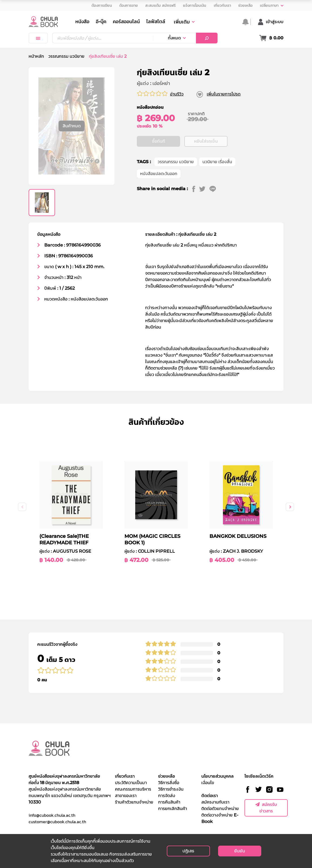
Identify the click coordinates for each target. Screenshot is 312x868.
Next (290, 507)
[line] (215, 189)
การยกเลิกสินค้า (173, 809)
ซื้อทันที (159, 141)
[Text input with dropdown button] (103, 38)
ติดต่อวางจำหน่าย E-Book (220, 818)
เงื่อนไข (208, 783)
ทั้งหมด (174, 38)
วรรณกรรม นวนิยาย (66, 56)
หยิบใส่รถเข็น (206, 141)
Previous (22, 507)
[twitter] (204, 189)
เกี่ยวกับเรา (125, 776)
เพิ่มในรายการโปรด (224, 94)
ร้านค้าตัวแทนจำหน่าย (134, 802)
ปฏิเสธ (188, 851)
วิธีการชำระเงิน (171, 789)
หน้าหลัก (36, 56)
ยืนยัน (240, 851)
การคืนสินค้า (169, 802)
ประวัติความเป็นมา (131, 783)
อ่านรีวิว (177, 94)
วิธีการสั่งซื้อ (169, 783)
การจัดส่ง (167, 796)
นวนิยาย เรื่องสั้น (217, 162)
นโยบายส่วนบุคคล (218, 776)
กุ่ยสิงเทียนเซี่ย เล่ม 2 (108, 56)
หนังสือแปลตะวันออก (159, 174)
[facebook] (196, 189)
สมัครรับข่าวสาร (266, 808)
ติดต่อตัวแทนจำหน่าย (220, 809)
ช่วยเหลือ (167, 776)
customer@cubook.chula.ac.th (57, 822)
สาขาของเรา (126, 796)
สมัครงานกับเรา (215, 802)
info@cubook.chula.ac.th (52, 815)
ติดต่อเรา (210, 796)
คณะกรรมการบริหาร (133, 789)
